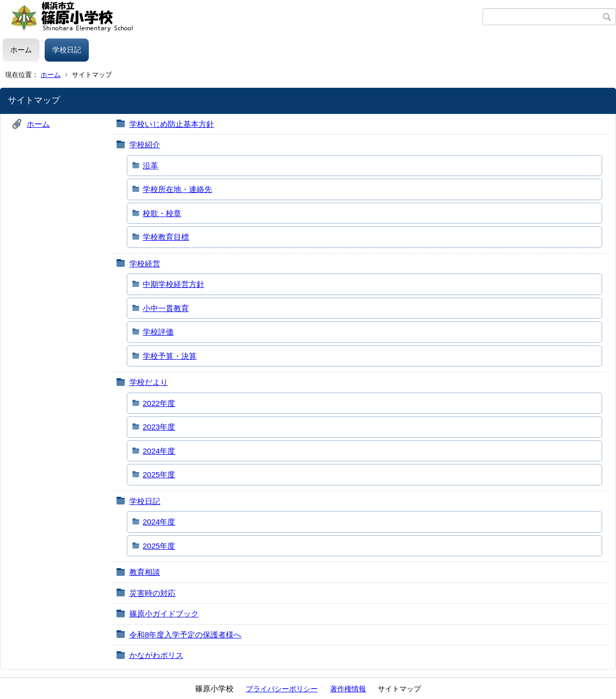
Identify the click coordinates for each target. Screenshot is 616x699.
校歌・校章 (162, 213)
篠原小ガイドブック (164, 614)
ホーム (21, 50)
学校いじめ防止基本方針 (172, 124)
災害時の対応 (152, 593)
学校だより (149, 382)
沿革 (150, 166)
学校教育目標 (166, 237)
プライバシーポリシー (282, 689)
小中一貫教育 (166, 308)
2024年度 (159, 451)
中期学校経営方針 (174, 284)
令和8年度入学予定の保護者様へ (185, 635)
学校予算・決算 (170, 356)
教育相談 (145, 572)
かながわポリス (156, 655)
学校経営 (145, 264)
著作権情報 (348, 689)
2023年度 (159, 427)
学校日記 (67, 50)
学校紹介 (145, 144)
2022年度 (159, 403)
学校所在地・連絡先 (177, 189)
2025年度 (159, 474)
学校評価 (158, 332)
